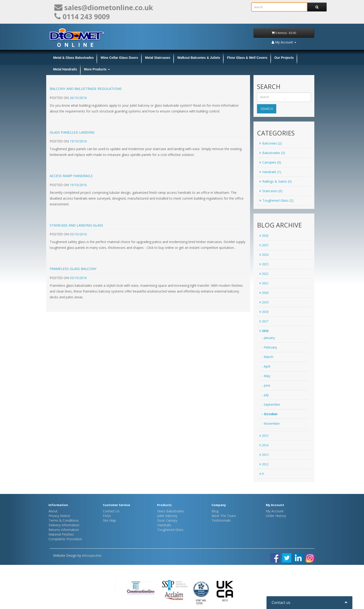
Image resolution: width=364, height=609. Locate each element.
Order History (276, 516)
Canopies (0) (270, 162)
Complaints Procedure (65, 539)
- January (268, 338)
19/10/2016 (78, 141)
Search (267, 109)
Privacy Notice (59, 516)
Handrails (164, 525)
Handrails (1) (270, 172)
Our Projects (284, 58)
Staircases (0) (271, 191)
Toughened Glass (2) (276, 200)
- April (266, 366)
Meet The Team (224, 516)
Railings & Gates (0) (276, 181)
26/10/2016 (78, 98)
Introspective (92, 555)
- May (266, 376)
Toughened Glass (170, 530)
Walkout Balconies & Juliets (199, 58)
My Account (275, 511)
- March (267, 357)
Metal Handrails (65, 69)
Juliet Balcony (167, 516)
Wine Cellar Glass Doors (119, 58)
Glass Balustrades (171, 511)
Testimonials (221, 520)
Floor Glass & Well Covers (247, 58)
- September (271, 404)
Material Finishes (61, 534)
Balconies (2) (271, 143)
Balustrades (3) (272, 153)
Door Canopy (167, 520)
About (53, 511)
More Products (97, 69)
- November (271, 423)
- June (266, 385)
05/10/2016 (78, 234)
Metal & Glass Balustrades (73, 58)
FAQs (107, 516)
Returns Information (64, 530)
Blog (215, 511)
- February (269, 347)
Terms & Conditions (64, 520)
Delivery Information (64, 525)
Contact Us (111, 511)
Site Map (109, 520)
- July (265, 395)
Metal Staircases (158, 58)
